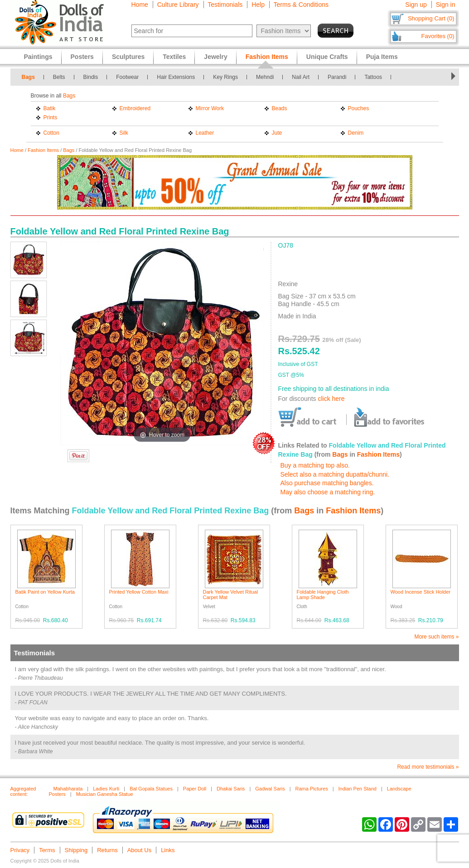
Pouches (359, 108)
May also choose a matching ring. (328, 492)
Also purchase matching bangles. (327, 483)
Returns (107, 850)
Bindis (91, 77)
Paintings (38, 57)
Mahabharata (68, 789)
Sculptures (128, 57)
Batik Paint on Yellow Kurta (45, 592)
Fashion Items (43, 150)
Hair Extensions (176, 77)
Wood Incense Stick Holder (421, 592)
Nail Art (301, 77)
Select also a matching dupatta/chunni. (335, 474)
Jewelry (215, 57)
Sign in (446, 5)
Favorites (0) (438, 36)
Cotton (51, 133)
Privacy (20, 850)
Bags (28, 77)
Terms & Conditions (301, 5)
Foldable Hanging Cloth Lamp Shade (323, 595)
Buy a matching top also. (315, 465)
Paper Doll (195, 789)
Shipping (76, 850)
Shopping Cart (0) (431, 18)
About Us (139, 850)
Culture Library (178, 5)
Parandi (337, 77)
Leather (205, 133)
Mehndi (265, 77)
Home (140, 5)
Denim (356, 133)
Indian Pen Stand (358, 789)
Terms (47, 850)
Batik (50, 108)
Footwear (127, 77)
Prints (51, 117)
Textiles (174, 57)
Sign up (416, 5)
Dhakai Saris (231, 789)
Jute (277, 133)
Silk (124, 133)
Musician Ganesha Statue (105, 794)
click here (331, 399)
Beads (280, 108)
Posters (82, 57)
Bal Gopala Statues (151, 789)
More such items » (436, 637)
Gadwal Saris (270, 789)
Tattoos (373, 77)
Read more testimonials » (428, 767)
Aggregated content (23, 791)
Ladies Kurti (106, 789)
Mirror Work (210, 108)
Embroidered (135, 108)
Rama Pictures (312, 789)
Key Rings (225, 77)
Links (168, 850)
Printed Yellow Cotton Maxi (139, 592)
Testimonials (225, 5)
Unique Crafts (327, 57)
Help (258, 5)
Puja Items (382, 57)
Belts (59, 77)
